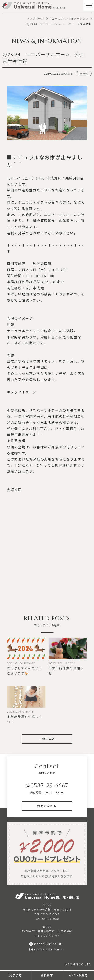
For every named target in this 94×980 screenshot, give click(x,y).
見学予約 (15, 975)
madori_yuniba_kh (46, 944)
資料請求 (47, 975)
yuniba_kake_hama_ (47, 949)
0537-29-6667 (50, 785)
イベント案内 (78, 975)
